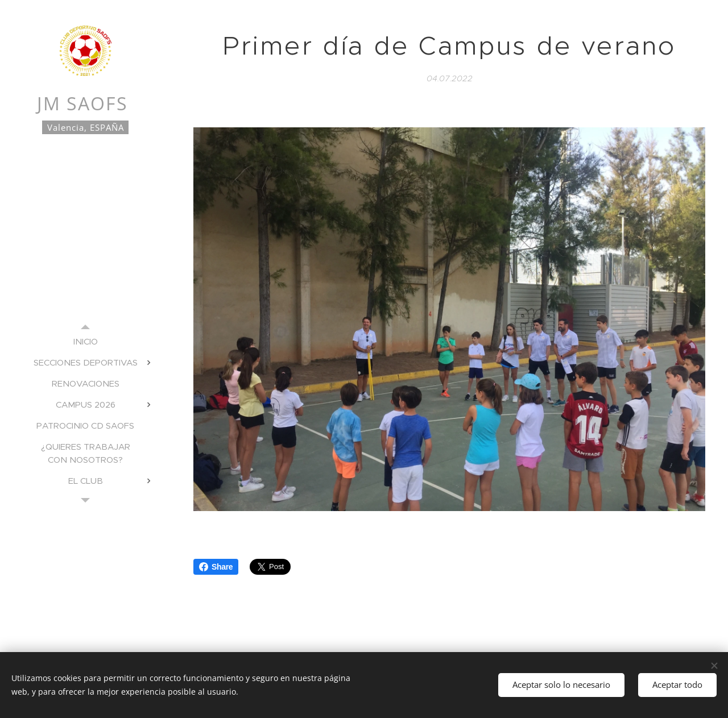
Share (216, 567)
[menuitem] (85, 341)
